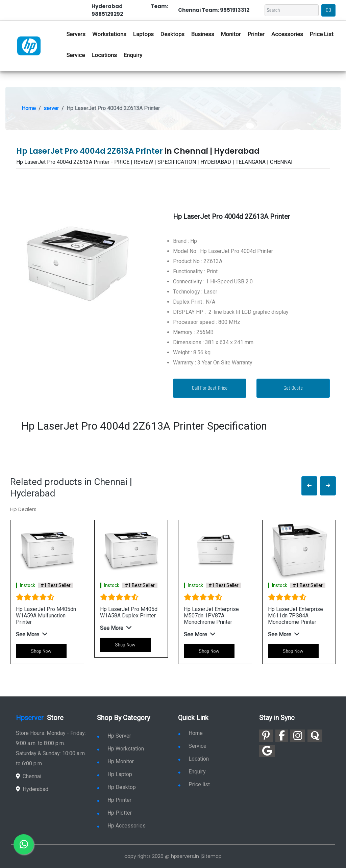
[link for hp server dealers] (29, 46)
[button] (309, 486)
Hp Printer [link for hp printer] (114, 800)
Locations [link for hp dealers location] (104, 55)
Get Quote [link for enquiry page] (293, 388)
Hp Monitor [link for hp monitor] (115, 761)
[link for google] (267, 751)
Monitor (231, 34)
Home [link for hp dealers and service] (190, 733)
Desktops (172, 34)
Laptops (143, 34)
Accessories (287, 34)
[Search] (292, 10)
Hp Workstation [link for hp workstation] (120, 749)
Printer (256, 34)
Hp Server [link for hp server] (114, 736)
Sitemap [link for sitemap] (212, 856)
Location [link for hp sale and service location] (193, 759)
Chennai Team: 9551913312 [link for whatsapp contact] (214, 10)
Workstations (109, 34)
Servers (76, 34)
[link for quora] (315, 736)
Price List (322, 34)
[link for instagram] (298, 736)
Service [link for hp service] (76, 55)
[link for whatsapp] (24, 844)
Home (29, 108)
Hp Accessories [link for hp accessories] (121, 826)
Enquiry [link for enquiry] (192, 772)
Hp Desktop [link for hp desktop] (116, 787)
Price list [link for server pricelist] (194, 784)
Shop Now (41, 651)
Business (203, 34)
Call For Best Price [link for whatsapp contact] (210, 388)
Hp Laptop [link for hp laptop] (115, 774)
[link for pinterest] (266, 736)
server (51, 108)
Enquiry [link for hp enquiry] (133, 55)
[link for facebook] (282, 736)
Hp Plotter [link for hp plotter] (114, 813)
